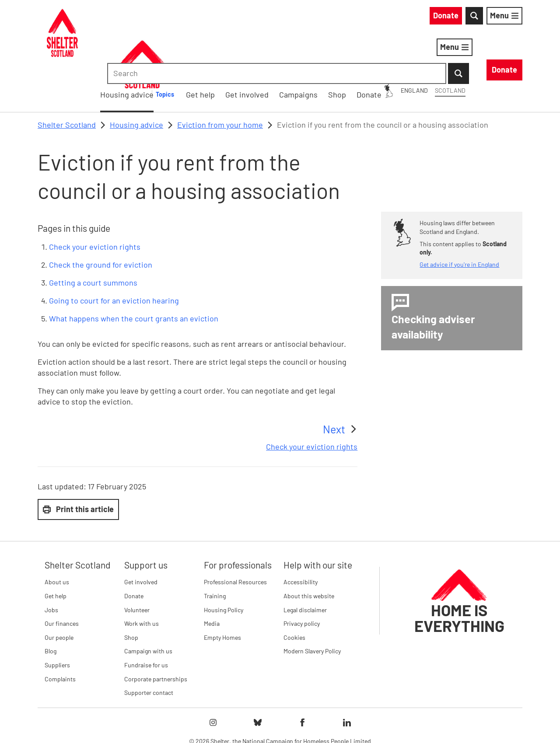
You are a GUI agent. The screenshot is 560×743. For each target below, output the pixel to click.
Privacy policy (302, 578)
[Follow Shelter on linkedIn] (347, 677)
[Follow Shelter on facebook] (302, 677)
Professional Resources (235, 537)
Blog (51, 606)
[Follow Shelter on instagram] (213, 677)
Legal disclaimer (305, 564)
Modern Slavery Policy (312, 606)
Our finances (62, 578)
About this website (309, 550)
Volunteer (137, 564)
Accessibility (301, 537)
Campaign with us (148, 606)
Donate (134, 550)
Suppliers (57, 619)
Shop (131, 592)
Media (212, 578)
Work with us (142, 578)
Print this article (78, 464)
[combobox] (448, 17)
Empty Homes (222, 592)
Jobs (51, 564)
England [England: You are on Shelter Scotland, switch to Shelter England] (335, 17)
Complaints (60, 633)
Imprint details (363, 721)
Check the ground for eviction (101, 219)
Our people (59, 592)
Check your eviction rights (95, 201)
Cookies (294, 592)
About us (57, 537)
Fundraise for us (146, 619)
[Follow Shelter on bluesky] (258, 677)
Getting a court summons (93, 237)
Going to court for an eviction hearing (114, 255)
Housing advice (251, 49)
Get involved (141, 537)
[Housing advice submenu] (294, 49)
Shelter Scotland (67, 79)
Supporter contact (149, 647)
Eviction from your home (220, 79)
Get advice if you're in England (459, 219)
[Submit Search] (512, 17)
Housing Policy (224, 564)
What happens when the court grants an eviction (134, 273)
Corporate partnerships (156, 633)
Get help (56, 550)
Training (215, 550)
